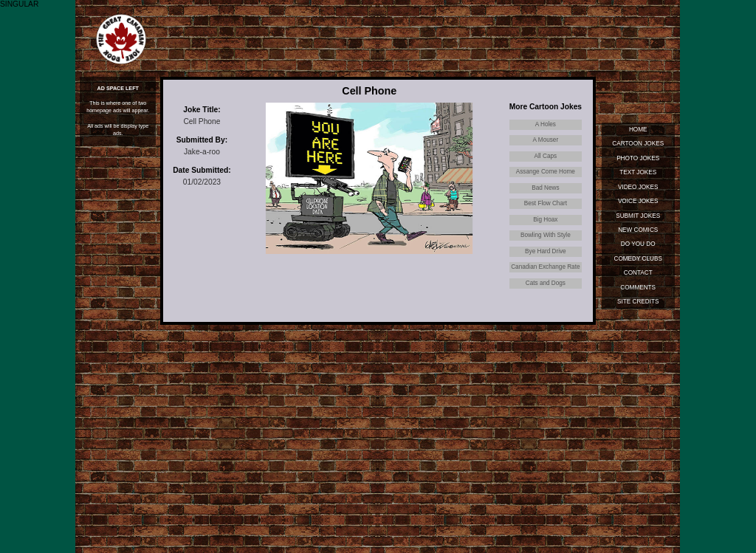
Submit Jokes (638, 216)
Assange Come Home (546, 172)
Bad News (545, 188)
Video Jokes (638, 187)
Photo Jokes (638, 158)
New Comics (638, 230)
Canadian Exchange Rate (545, 267)
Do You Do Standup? (638, 246)
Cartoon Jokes (638, 144)
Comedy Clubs (638, 259)
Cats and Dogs (546, 283)
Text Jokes (638, 172)
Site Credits (638, 302)
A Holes (546, 124)
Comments (638, 288)
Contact (638, 273)
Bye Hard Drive (546, 251)
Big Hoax (545, 220)
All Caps (546, 156)
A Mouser (546, 140)
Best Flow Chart (546, 203)
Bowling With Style (546, 235)
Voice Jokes (638, 201)
